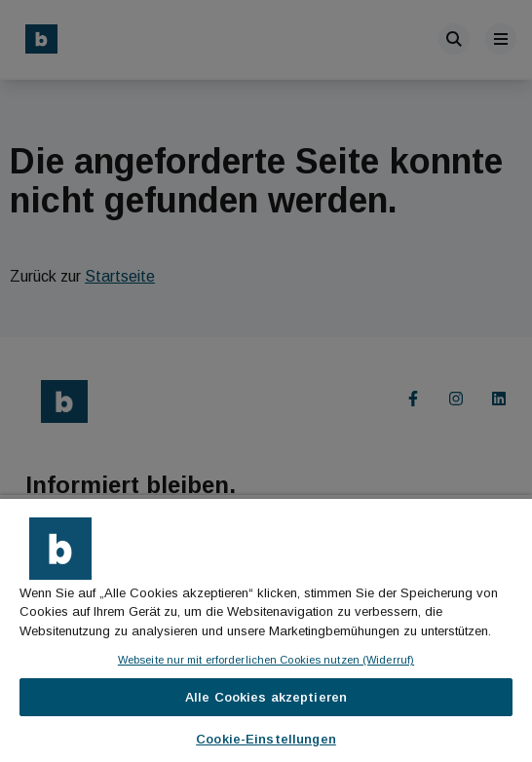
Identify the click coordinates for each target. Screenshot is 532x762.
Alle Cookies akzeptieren (266, 697)
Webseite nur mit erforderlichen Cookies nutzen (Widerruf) (266, 660)
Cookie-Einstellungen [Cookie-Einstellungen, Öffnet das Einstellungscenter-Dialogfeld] (266, 739)
